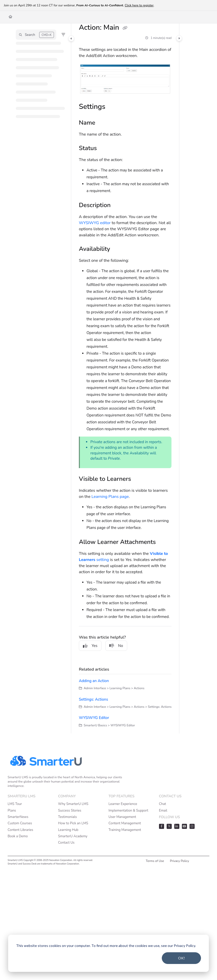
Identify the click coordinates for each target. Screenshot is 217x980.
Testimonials (67, 817)
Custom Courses (20, 823)
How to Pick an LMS (73, 823)
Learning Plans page (110, 497)
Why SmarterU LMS (73, 804)
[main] (125, 378)
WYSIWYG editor (95, 223)
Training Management (125, 830)
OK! (182, 958)
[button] (36, 35)
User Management (122, 817)
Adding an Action (94, 681)
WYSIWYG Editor (94, 718)
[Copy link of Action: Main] (125, 28)
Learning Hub (68, 830)
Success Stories (70, 811)
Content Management (125, 823)
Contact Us (66, 843)
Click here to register (139, 5)
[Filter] (63, 35)
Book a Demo (18, 836)
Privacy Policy (179, 861)
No (116, 646)
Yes (90, 646)
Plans (12, 811)
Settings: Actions (93, 699)
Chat (163, 804)
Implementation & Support (128, 811)
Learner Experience (123, 804)
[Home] (10, 17)
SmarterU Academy (73, 836)
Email (163, 811)
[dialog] (108, 953)
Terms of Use (155, 861)
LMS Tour (15, 804)
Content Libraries (20, 830)
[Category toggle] (71, 38)
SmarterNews (18, 817)
